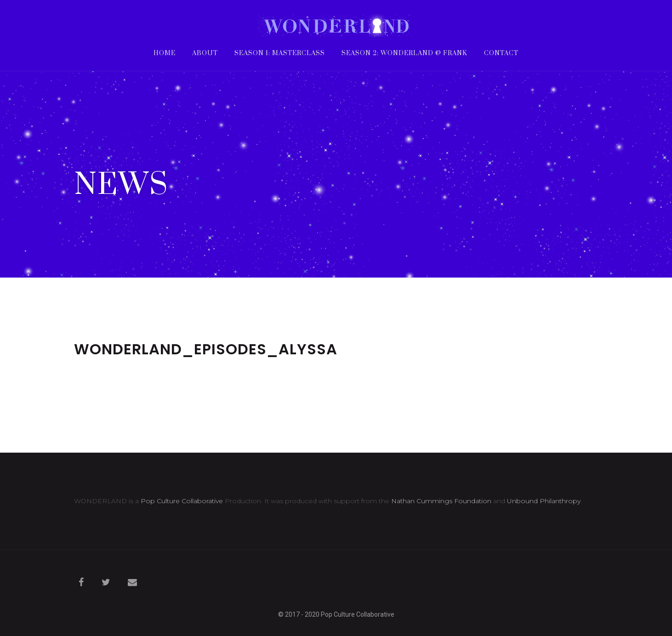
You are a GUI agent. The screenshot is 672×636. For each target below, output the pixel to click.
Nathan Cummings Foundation (441, 501)
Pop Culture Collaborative (182, 501)
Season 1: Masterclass (280, 54)
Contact (501, 54)
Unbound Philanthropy (544, 501)
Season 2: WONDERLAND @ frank (404, 54)
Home (165, 54)
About (205, 54)
